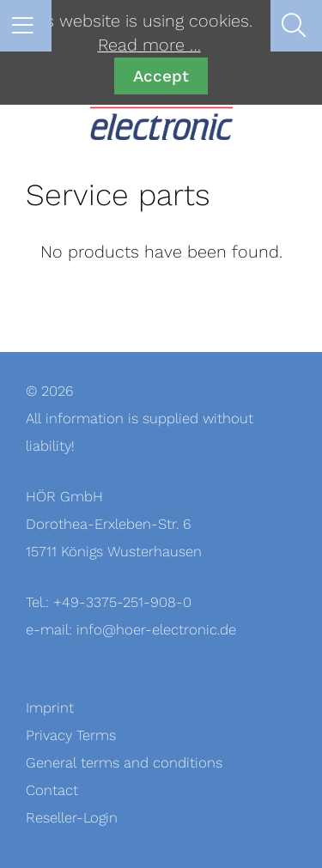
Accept (161, 76)
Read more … (149, 46)
